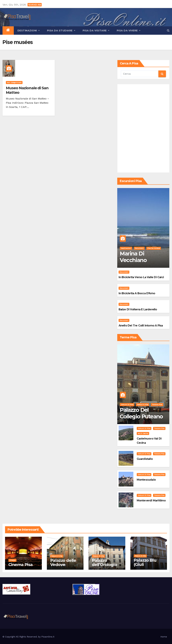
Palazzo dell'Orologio (104, 562)
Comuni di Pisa (127, 405)
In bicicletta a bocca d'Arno (137, 293)
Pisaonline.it (48, 637)
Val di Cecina (143, 433)
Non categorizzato (14, 82)
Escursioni (139, 248)
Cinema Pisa (20, 565)
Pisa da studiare (61, 31)
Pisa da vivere (129, 31)
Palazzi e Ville (143, 405)
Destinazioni (29, 31)
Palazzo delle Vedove (63, 562)
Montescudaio (146, 480)
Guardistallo (145, 459)
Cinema (12, 560)
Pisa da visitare (96, 31)
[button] (168, 30)
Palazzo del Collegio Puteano (141, 413)
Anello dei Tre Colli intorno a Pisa (141, 326)
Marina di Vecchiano (133, 257)
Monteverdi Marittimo (151, 500)
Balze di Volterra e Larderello (138, 309)
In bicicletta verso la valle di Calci (141, 277)
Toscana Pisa (157, 405)
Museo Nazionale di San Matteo (27, 90)
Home (164, 637)
